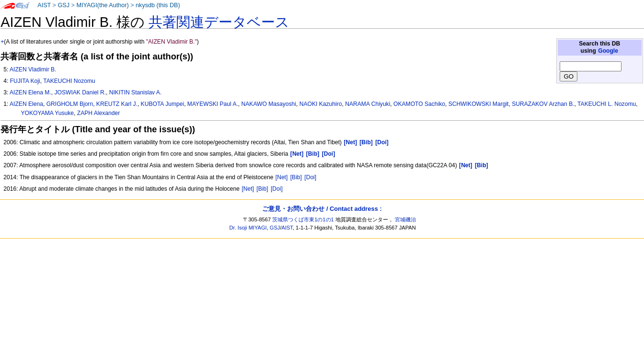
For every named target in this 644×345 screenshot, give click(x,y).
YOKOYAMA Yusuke (47, 113)
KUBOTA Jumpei (163, 104)
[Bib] (296, 177)
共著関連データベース (219, 22)
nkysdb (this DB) (158, 5)
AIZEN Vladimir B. (33, 69)
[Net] (282, 177)
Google (608, 51)
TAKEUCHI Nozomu (69, 81)
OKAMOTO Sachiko (419, 104)
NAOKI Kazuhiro (321, 104)
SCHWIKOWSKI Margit (479, 104)
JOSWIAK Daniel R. (80, 92)
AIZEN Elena (26, 104)
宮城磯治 (405, 219)
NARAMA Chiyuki (368, 104)
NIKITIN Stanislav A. (136, 92)
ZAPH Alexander (98, 113)
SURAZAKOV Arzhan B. (543, 104)
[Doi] (310, 177)
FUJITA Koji (25, 81)
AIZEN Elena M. (30, 92)
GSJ (63, 5)
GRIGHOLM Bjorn (70, 104)
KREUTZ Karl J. (117, 104)
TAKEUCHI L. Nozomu (607, 104)
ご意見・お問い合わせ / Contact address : (322, 209)
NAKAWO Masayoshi (269, 104)
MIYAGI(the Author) (102, 5)
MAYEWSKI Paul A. (213, 104)
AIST (44, 5)
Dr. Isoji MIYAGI (248, 228)
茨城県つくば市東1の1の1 (303, 219)
